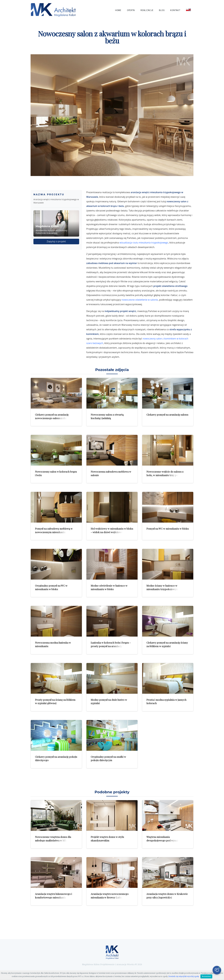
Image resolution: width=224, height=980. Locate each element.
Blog (162, 10)
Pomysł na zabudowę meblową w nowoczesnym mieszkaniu (54, 530)
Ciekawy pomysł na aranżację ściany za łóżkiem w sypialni (167, 644)
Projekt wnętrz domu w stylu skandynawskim (107, 839)
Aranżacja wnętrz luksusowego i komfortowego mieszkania (53, 896)
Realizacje (147, 10)
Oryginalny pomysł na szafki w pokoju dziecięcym (108, 758)
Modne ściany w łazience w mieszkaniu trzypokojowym (162, 587)
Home (118, 10)
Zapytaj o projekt (56, 241)
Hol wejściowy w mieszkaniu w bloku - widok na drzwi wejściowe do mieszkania (112, 532)
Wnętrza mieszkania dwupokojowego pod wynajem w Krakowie (165, 840)
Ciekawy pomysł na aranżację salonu (167, 414)
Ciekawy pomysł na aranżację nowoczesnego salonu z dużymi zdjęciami (53, 418)
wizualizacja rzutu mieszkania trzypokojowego (144, 243)
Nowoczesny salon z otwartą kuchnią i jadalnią (107, 416)
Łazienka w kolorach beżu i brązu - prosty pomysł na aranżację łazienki (111, 644)
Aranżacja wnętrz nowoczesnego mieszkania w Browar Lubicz (110, 896)
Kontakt (175, 10)
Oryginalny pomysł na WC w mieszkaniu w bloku (51, 587)
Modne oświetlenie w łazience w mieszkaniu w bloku (109, 587)
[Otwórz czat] (217, 970)
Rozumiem (206, 976)
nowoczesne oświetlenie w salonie (140, 300)
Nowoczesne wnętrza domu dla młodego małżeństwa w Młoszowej (55, 839)
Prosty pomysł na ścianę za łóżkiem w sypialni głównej (55, 701)
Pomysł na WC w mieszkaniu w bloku (168, 528)
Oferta (131, 10)
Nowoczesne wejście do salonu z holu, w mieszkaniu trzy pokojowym (167, 473)
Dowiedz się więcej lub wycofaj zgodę (184, 976)
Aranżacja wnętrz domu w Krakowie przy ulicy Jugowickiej (167, 896)
